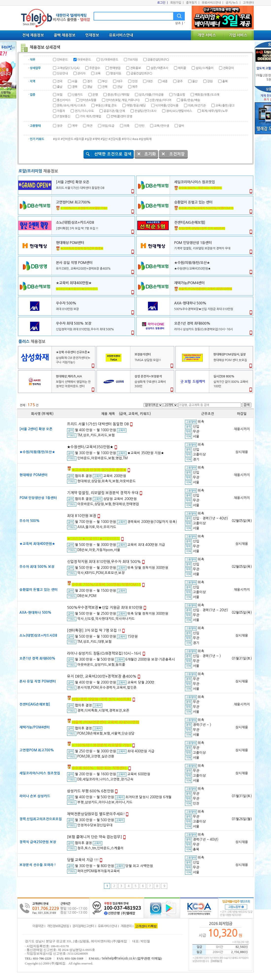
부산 (105, 81)
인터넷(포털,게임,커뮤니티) (123, 100)
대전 (150, 81)
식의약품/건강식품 (167, 106)
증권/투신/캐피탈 (118, 95)
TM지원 (133, 60)
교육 (98, 74)
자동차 (61, 111)
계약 (75, 126)
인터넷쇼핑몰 (88, 100)
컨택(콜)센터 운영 (121, 116)
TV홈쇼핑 (179, 95)
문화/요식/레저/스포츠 (71, 106)
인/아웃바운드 (109, 60)
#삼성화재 (145, 139)
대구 (120, 81)
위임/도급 (108, 126)
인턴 (142, 126)
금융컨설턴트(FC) (158, 60)
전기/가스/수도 (84, 111)
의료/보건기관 (197, 106)
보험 (60, 95)
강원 (210, 81)
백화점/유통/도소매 (207, 95)
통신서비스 (64, 100)
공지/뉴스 (233, 3)
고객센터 (248, 3)
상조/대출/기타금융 (151, 95)
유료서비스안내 (212, 3)
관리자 (81, 74)
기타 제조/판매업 (90, 116)
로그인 (162, 3)
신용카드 (77, 95)
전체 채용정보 (33, 35)
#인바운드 (67, 139)
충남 (60, 87)
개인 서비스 (207, 35)
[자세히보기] (216, 961)
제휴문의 (126, 926)
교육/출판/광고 (225, 106)
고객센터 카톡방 (146, 926)
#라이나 (127, 139)
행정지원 (116, 74)
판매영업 (115, 68)
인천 (135, 81)
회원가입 (177, 3)
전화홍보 (135, 68)
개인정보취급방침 (58, 926)
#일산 (104, 139)
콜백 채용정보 (65, 35)
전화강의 (228, 68)
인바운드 (62, 60)
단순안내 (62, 74)
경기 (90, 81)
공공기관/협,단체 (114, 111)
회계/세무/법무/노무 (215, 111)
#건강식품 (115, 139)
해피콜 (182, 68)
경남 (90, 87)
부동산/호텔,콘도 (106, 106)
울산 (195, 81)
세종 (165, 81)
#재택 (96, 139)
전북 (105, 87)
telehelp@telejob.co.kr (119, 958)
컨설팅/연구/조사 (145, 111)
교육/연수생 (161, 126)
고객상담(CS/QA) (68, 68)
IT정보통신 (64, 116)
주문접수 (95, 68)
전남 (120, 87)
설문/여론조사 (159, 68)
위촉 (127, 126)
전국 (60, 81)
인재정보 (92, 35)
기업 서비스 (238, 35)
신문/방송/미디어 (160, 100)
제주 (135, 87)
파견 (90, 126)
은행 (95, 95)
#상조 (57, 139)
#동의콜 (79, 139)
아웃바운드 (84, 60)
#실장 (88, 139)
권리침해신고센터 (83, 926)
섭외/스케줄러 (204, 68)
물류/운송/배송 (190, 100)
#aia (135, 139)
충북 (225, 81)
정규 (60, 126)
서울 (75, 81)
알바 (181, 126)
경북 (75, 87)
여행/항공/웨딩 (136, 106)
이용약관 (38, 926)
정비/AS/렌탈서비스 (179, 111)
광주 (180, 81)
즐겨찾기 (193, 3)
